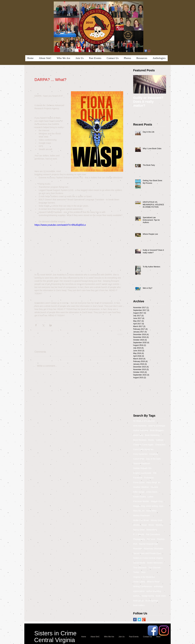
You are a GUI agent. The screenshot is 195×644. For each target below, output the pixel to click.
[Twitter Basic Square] (139, 620)
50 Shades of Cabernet (144, 421)
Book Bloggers (157, 430)
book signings (152, 601)
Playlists (161, 539)
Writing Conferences (143, 586)
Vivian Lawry (139, 582)
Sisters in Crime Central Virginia (148, 558)
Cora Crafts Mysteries (143, 449)
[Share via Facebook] (36, 325)
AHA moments (140, 426)
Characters (160, 445)
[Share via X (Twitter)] (43, 325)
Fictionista (149, 478)
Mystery (159, 525)
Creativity (154, 454)
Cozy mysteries (140, 454)
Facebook (138, 478)
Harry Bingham (153, 482)
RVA (135, 544)
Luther (151, 497)
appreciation (139, 591)
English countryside (142, 473)
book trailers (139, 605)
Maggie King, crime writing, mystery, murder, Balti (150, 506)
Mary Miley (151, 511)
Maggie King (157, 501)
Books (151, 440)
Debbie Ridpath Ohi (142, 468)
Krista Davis (152, 492)
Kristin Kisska (139, 497)
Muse (144, 525)
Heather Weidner (141, 487)
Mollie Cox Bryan (141, 520)
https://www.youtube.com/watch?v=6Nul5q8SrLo (60, 225)
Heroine (154, 487)
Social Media (139, 563)
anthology (158, 586)
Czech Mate (139, 459)
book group (138, 601)
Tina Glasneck (140, 568)
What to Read (153, 582)
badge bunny (148, 596)
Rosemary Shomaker (154, 549)
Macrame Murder (141, 501)
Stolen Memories (155, 563)
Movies (136, 525)
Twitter (136, 572)
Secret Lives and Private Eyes (147, 553)
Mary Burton (139, 511)
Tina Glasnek (154, 568)
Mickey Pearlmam (141, 515)
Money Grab (157, 520)
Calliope (160, 440)
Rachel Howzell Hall (148, 544)
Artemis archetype (157, 426)
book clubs (161, 596)
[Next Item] (161, 84)
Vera (143, 572)
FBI (155, 473)
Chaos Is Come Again (143, 445)
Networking (152, 530)
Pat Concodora (153, 534)
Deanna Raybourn (142, 463)
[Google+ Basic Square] (144, 620)
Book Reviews (140, 440)
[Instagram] (149, 51)
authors (137, 596)
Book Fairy (138, 435)
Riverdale (138, 549)
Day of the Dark (153, 459)
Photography (139, 539)
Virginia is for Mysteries (144, 577)
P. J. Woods (139, 534)
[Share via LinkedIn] (51, 325)
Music (151, 525)
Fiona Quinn (139, 482)
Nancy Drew (139, 530)
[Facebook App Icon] (146, 51)
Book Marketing (152, 435)
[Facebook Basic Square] (135, 620)
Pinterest (151, 539)
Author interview (141, 430)
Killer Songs (139, 492)
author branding (154, 591)
